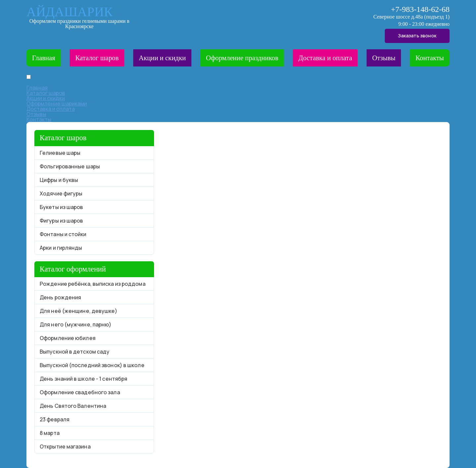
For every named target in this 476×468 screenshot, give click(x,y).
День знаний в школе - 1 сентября (83, 379)
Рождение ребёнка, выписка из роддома (93, 284)
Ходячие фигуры (61, 193)
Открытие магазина (65, 447)
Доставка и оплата (325, 58)
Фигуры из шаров (61, 221)
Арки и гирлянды (61, 248)
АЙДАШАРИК (70, 12)
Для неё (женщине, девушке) (79, 311)
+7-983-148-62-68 (420, 9)
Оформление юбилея (68, 338)
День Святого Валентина (73, 406)
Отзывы (384, 58)
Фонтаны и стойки (63, 234)
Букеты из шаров (61, 207)
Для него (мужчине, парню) (76, 324)
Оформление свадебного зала (80, 392)
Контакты (430, 58)
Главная (44, 58)
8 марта (50, 433)
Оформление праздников (242, 58)
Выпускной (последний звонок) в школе (92, 365)
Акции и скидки (162, 58)
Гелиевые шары (60, 153)
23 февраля (55, 419)
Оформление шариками (57, 104)
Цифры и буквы (59, 180)
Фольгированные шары (70, 166)
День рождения (60, 297)
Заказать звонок (417, 36)
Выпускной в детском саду (75, 352)
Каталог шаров (97, 58)
